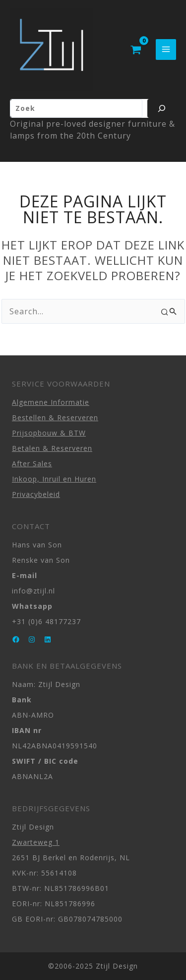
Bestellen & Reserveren (55, 417)
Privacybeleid (36, 494)
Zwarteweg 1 (36, 842)
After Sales (32, 464)
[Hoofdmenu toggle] (166, 49)
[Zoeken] (162, 108)
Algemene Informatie (51, 402)
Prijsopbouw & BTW (49, 433)
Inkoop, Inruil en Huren (54, 479)
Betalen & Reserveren (52, 448)
